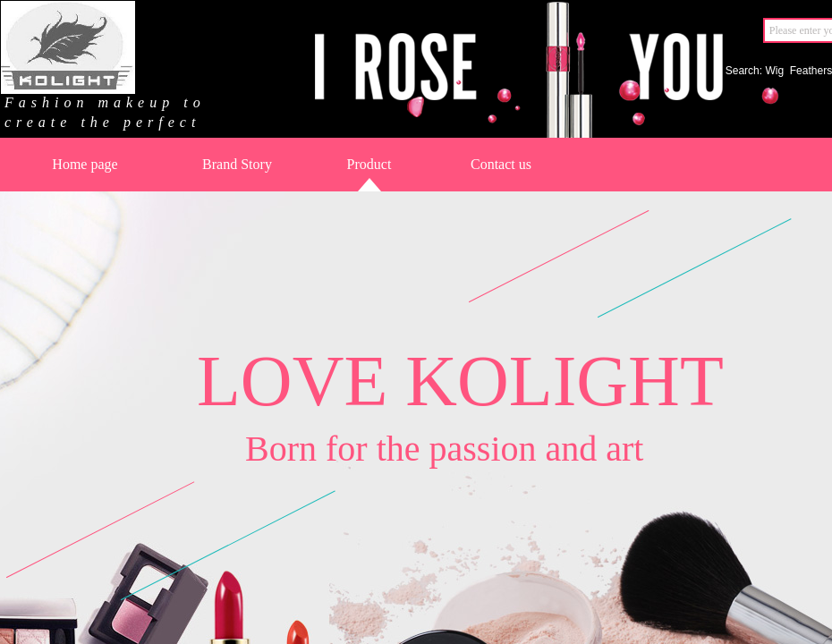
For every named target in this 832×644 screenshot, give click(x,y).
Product (369, 164)
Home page (85, 164)
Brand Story (237, 164)
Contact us (501, 164)
